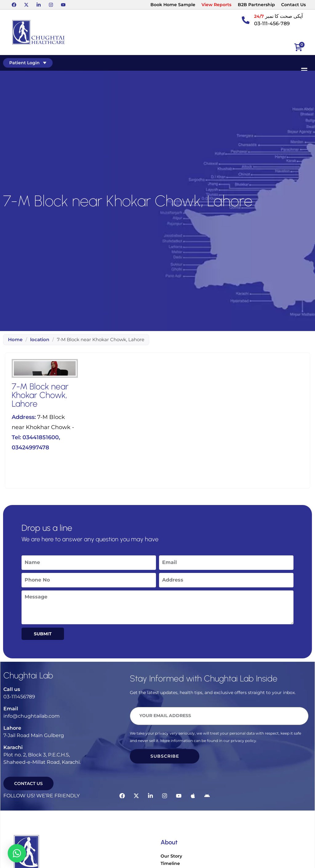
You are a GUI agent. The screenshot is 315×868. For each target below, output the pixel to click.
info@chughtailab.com (32, 716)
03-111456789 (19, 697)
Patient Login (28, 63)
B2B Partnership (256, 5)
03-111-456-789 (272, 24)
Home (15, 339)
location (40, 339)
